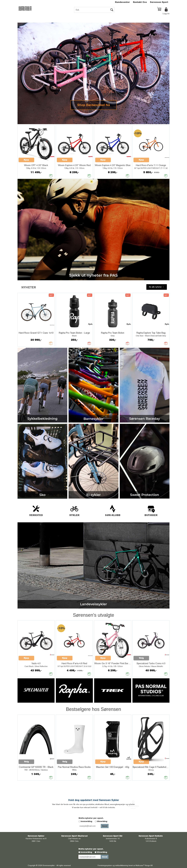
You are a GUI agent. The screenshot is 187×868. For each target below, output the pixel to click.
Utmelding (102, 821)
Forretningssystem (105, 865)
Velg (141, 658)
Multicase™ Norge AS (144, 865)
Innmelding (86, 821)
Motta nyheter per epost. (91, 818)
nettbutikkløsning (122, 865)
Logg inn (166, 14)
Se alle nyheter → (157, 287)
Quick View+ (41, 158)
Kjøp (26, 160)
